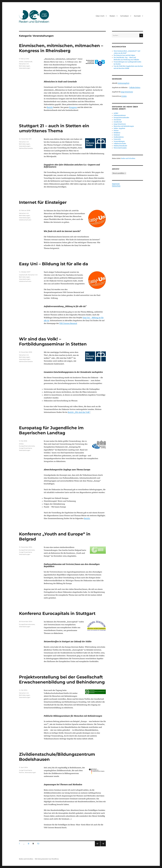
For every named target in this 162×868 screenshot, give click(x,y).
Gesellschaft (28, 62)
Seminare (117, 135)
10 (39, 844)
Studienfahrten (119, 137)
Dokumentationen (120, 115)
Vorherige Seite (97, 846)
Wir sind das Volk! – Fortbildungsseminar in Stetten (53, 341)
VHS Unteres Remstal (68, 323)
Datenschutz (116, 186)
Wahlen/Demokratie (26, 148)
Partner (22, 772)
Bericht (50, 107)
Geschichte (117, 120)
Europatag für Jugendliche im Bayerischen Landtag (51, 430)
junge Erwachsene (127, 92)
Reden (112, 16)
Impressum (116, 184)
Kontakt (137, 16)
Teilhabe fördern (135, 88)
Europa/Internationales (27, 446)
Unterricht (117, 139)
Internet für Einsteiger (43, 202)
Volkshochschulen (25, 220)
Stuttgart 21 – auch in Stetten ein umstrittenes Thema (54, 128)
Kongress (73, 107)
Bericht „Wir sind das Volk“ (79, 412)
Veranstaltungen (25, 68)
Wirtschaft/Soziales (120, 148)
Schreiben (125, 16)
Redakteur (117, 133)
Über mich (100, 16)
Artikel (21, 62)
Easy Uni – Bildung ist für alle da (54, 264)
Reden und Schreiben (128, 158)
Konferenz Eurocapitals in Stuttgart (57, 613)
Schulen (124, 96)
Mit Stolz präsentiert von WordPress (47, 859)
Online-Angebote (119, 128)
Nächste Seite (103, 846)
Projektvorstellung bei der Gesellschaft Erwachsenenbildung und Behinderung (62, 679)
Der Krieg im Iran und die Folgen (124, 55)
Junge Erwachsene (25, 448)
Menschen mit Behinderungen (124, 126)
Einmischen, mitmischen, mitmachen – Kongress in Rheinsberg (61, 48)
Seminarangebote (124, 83)
